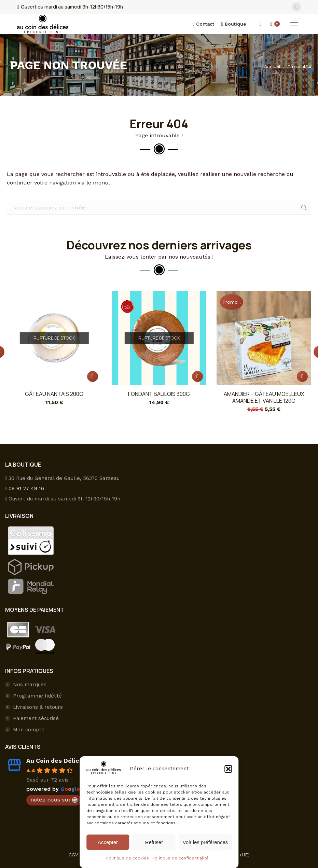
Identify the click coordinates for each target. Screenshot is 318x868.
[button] (228, 769)
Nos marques (30, 685)
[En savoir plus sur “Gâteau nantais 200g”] (93, 376)
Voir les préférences (205, 842)
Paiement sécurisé (36, 718)
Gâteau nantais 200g (54, 394)
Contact (204, 24)
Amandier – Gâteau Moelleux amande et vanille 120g (264, 397)
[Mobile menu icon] (294, 24)
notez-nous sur (54, 800)
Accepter (108, 842)
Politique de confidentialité (181, 858)
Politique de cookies (128, 858)
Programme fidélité (37, 696)
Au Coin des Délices (56, 761)
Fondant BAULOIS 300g (159, 394)
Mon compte (29, 730)
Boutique (233, 24)
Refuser (154, 842)
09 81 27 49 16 (26, 488)
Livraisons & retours (38, 707)
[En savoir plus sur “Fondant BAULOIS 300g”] (197, 376)
